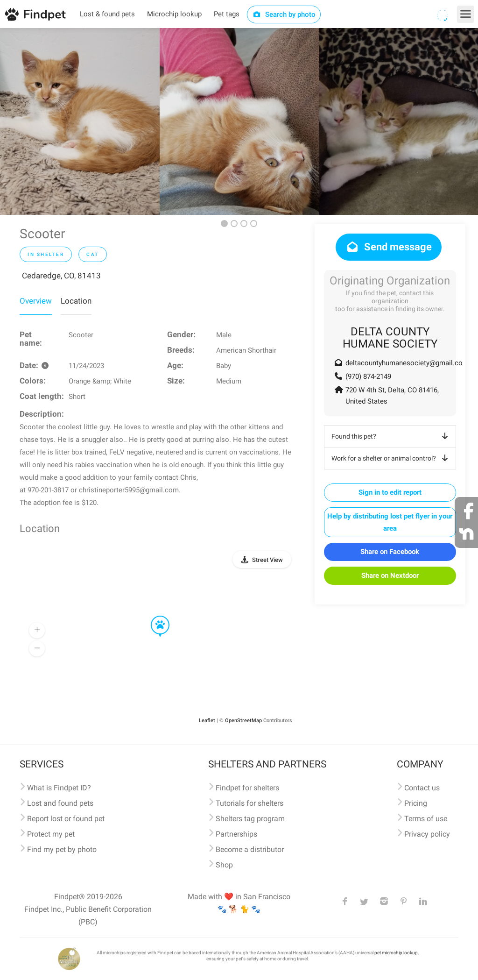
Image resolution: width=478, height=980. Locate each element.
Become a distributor (250, 849)
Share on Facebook (390, 552)
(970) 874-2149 (368, 376)
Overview (36, 301)
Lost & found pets (107, 14)
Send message (389, 247)
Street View (267, 560)
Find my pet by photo (62, 849)
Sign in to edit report (390, 492)
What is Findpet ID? (59, 788)
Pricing (416, 803)
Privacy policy (427, 834)
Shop (224, 865)
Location (76, 301)
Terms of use (426, 819)
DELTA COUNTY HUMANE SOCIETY (390, 338)
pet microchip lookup (396, 953)
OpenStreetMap (243, 721)
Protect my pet (51, 834)
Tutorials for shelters (250, 803)
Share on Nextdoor (390, 575)
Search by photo (284, 14)
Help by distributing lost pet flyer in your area (390, 522)
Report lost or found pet (66, 819)
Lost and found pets (60, 803)
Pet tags (227, 14)
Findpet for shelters (247, 788)
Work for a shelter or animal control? (391, 458)
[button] (154, 616)
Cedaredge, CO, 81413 (61, 276)
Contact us (422, 788)
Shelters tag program (250, 819)
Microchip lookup (174, 14)
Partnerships (236, 834)
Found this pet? (391, 436)
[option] (80, 121)
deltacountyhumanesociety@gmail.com (407, 363)
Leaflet (207, 721)
